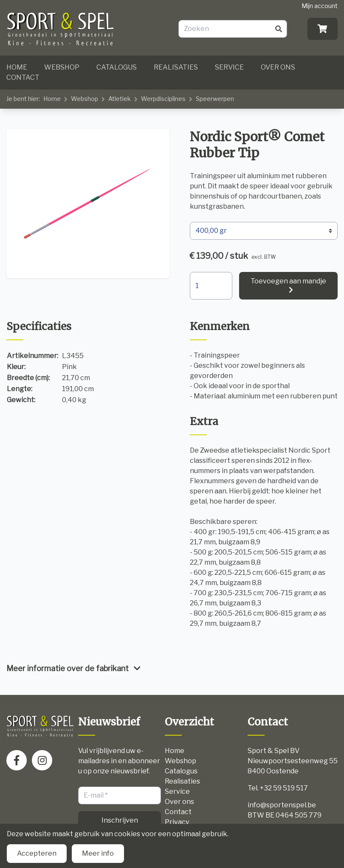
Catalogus (117, 67)
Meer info (98, 853)
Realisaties (176, 67)
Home (17, 67)
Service (229, 67)
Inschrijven (120, 820)
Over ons (278, 67)
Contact (23, 77)
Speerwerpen (215, 99)
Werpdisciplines (163, 99)
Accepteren (37, 853)
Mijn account (320, 6)
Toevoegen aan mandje (288, 281)
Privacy (177, 822)
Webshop (62, 67)
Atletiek (120, 99)
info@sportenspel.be (282, 805)
